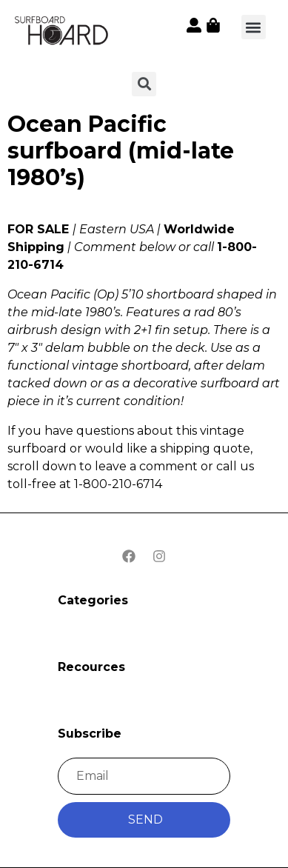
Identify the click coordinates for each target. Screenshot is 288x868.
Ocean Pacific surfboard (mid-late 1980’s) (121, 151)
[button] (254, 27)
